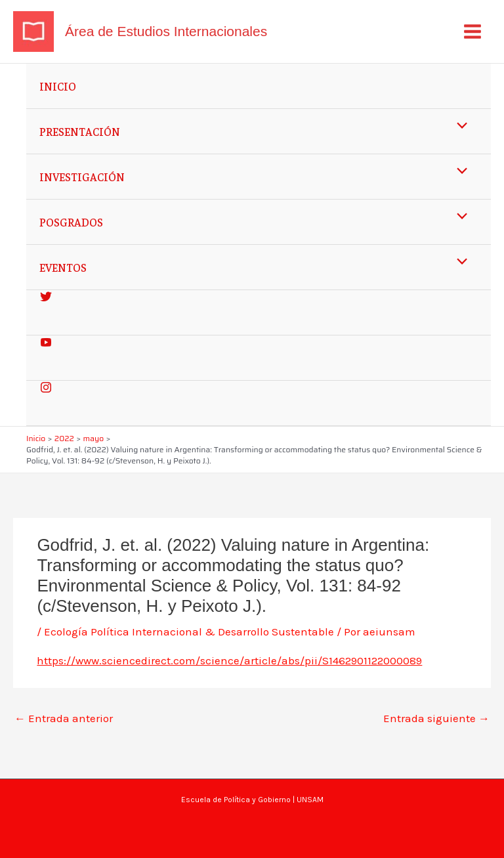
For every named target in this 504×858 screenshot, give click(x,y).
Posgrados (71, 222)
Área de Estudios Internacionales (166, 31)
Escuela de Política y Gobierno (236, 800)
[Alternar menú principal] (473, 32)
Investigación (82, 177)
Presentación (80, 131)
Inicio (58, 86)
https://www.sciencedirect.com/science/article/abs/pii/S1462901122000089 (229, 660)
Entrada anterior (64, 718)
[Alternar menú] (459, 126)
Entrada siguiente (436, 718)
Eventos (63, 267)
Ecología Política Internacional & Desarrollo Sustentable (189, 632)
